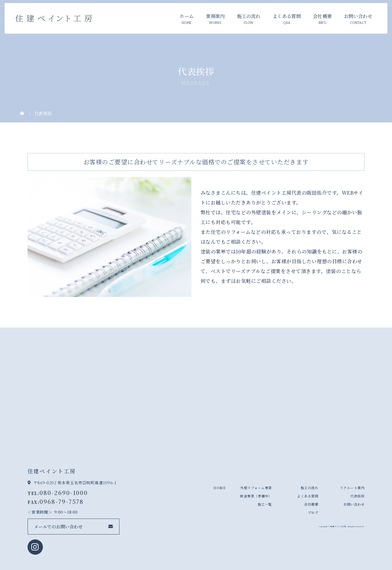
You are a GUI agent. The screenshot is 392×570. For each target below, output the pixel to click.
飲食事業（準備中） (256, 496)
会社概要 (322, 16)
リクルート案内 (352, 488)
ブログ (313, 512)
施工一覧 (265, 504)
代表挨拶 (357, 496)
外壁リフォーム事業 (256, 488)
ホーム (187, 16)
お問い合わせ (358, 16)
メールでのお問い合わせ (58, 526)
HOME (219, 488)
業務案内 (215, 16)
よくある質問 (287, 16)
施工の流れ (249, 16)
